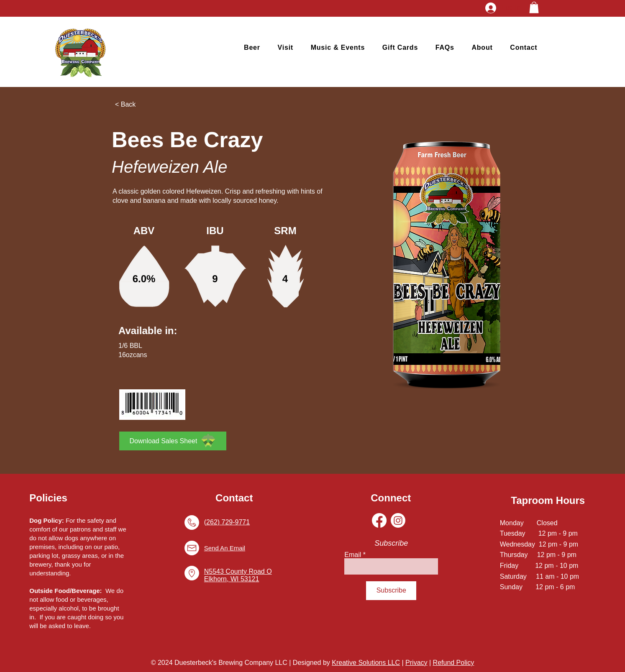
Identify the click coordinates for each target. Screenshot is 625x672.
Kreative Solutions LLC (366, 663)
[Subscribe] (391, 591)
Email (353, 555)
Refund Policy (454, 663)
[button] (534, 7)
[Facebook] (379, 520)
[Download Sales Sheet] (173, 441)
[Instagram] (398, 520)
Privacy (416, 663)
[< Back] (143, 105)
